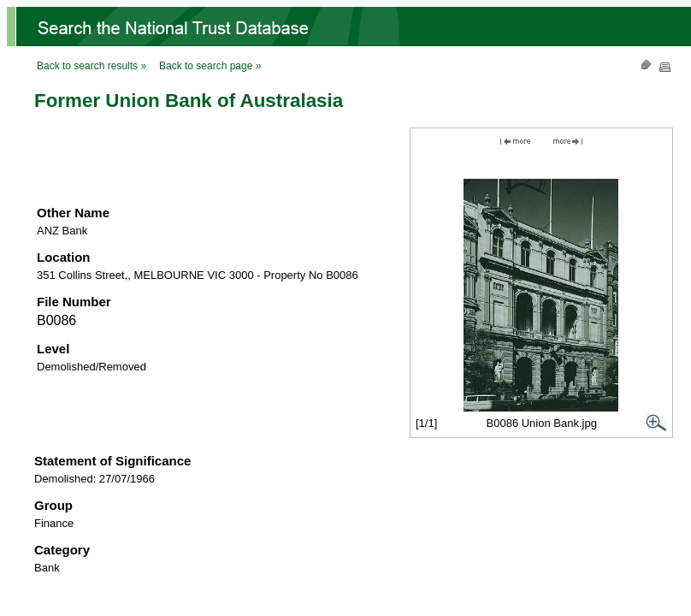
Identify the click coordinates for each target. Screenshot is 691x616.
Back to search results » (92, 66)
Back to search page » (210, 66)
